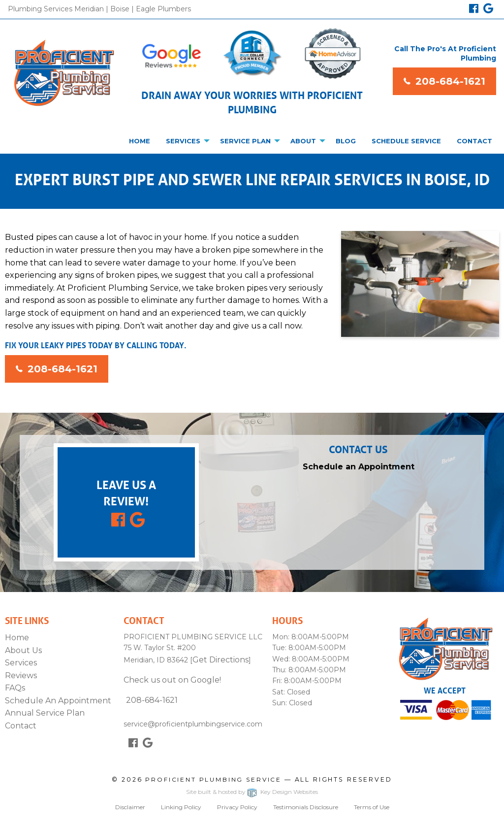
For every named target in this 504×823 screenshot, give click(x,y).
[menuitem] (140, 141)
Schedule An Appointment (58, 701)
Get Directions (220, 660)
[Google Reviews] (171, 57)
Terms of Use (372, 807)
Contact (474, 141)
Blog (346, 141)
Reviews (21, 675)
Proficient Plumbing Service (213, 779)
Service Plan (245, 141)
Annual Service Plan (45, 713)
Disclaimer (130, 807)
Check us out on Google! (172, 680)
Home (140, 141)
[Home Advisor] (333, 54)
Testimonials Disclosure (306, 807)
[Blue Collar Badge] (252, 53)
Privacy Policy (237, 807)
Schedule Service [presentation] (406, 141)
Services (183, 141)
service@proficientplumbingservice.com (193, 718)
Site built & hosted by (252, 793)
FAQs (15, 688)
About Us (23, 650)
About (303, 141)
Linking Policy (181, 807)
